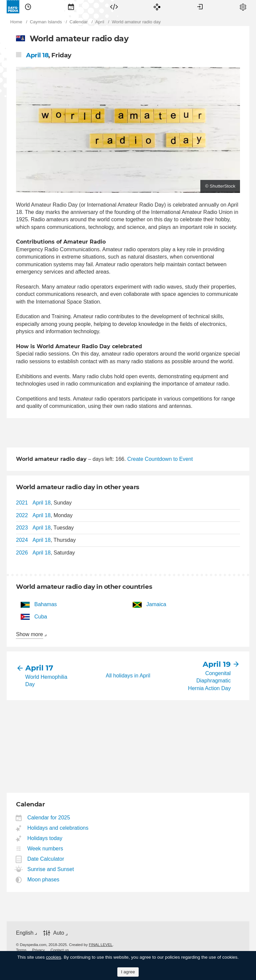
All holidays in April (128, 676)
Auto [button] (58, 933)
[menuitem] (28, 7)
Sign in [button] (200, 7)
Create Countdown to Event (160, 459)
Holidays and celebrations (58, 828)
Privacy (39, 950)
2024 (22, 540)
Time (28, 7)
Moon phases (43, 880)
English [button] (25, 933)
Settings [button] (243, 7)
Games (157, 7)
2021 (22, 503)
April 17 (39, 668)
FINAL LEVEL (100, 945)
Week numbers (45, 849)
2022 (22, 515)
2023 (22, 528)
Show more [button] (29, 634)
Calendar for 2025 (49, 818)
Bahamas (46, 604)
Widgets (114, 7)
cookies (54, 957)
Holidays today (45, 838)
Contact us (60, 950)
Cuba (41, 617)
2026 (22, 553)
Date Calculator (46, 859)
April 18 (37, 55)
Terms (21, 950)
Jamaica (156, 604)
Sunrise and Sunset (51, 869)
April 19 (217, 664)
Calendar (71, 7)
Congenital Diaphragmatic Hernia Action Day (209, 681)
